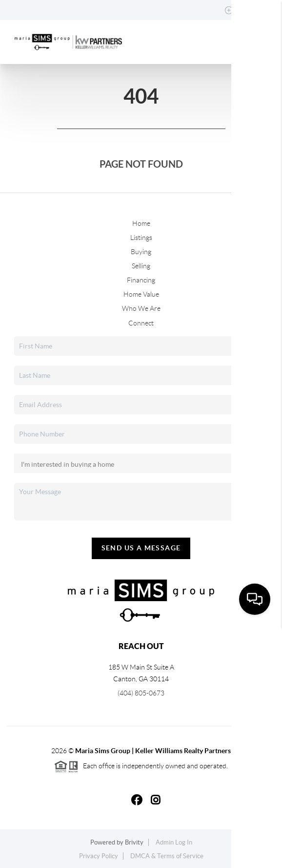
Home (141, 223)
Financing (141, 280)
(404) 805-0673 (141, 693)
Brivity (134, 842)
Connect (141, 323)
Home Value (141, 294)
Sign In (244, 10)
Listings (141, 238)
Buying (141, 252)
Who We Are (141, 308)
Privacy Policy (99, 856)
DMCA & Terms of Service (167, 856)
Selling (141, 266)
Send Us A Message (141, 548)
